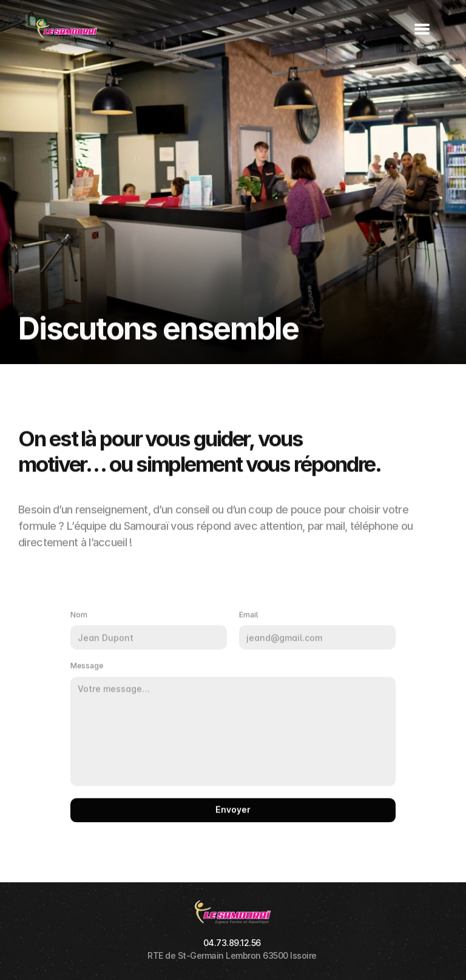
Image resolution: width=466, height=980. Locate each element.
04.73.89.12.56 (232, 943)
